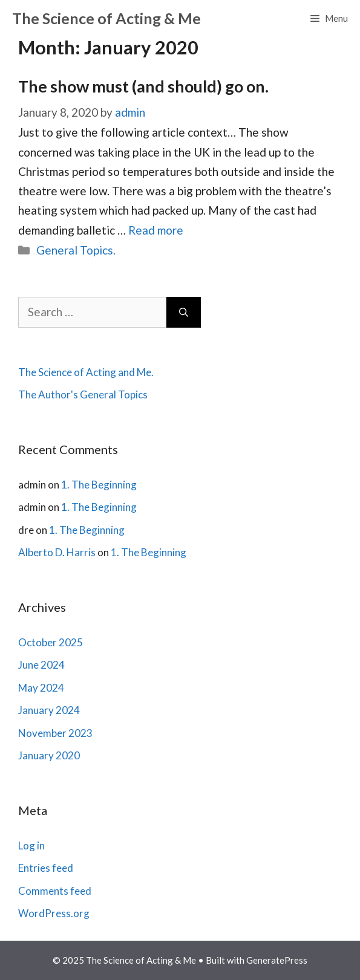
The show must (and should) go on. (143, 86)
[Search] (184, 312)
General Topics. (76, 250)
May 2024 (41, 688)
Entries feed (46, 868)
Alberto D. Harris (57, 552)
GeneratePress (277, 960)
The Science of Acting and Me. (86, 372)
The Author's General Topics (83, 394)
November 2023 (55, 733)
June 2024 (41, 665)
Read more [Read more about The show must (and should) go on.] (156, 230)
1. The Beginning (99, 485)
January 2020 (49, 755)
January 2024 (49, 710)
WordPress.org (54, 913)
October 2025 (51, 642)
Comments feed (55, 891)
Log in (31, 845)
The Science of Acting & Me (106, 18)
